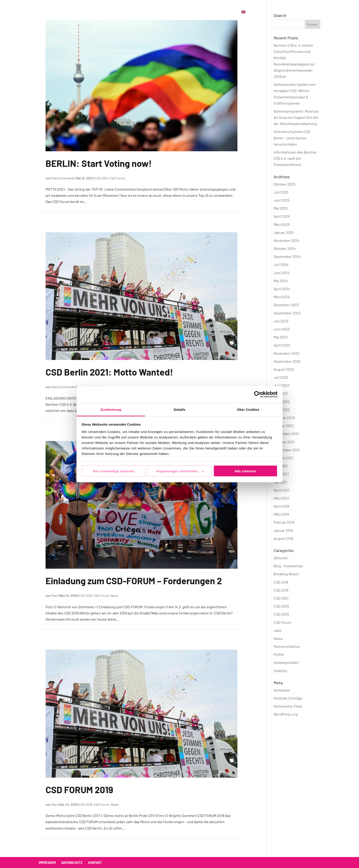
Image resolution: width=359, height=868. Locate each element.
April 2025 (282, 216)
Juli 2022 (281, 377)
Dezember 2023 (286, 305)
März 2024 (282, 297)
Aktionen (281, 558)
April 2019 (281, 506)
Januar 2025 (284, 232)
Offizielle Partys (137, 12)
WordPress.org (286, 714)
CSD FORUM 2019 (79, 790)
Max (54, 596)
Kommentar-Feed (288, 706)
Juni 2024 (282, 273)
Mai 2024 (281, 281)
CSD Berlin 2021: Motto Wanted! (109, 372)
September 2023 (287, 313)
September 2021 (287, 450)
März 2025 (282, 224)
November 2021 (286, 434)
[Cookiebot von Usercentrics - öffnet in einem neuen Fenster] (257, 395)
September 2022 (287, 361)
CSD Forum (117, 178)
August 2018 (283, 538)
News (114, 596)
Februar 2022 (284, 418)
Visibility (280, 671)
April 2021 (281, 490)
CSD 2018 (281, 582)
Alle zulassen (245, 471)
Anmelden (282, 690)
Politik (279, 654)
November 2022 (287, 353)
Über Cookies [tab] (248, 409)
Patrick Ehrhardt (63, 178)
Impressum (47, 863)
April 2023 (282, 345)
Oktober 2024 (285, 248)
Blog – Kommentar (288, 566)
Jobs (278, 630)
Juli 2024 (281, 264)
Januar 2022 (284, 426)
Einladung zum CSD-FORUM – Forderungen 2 (134, 581)
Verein (167, 12)
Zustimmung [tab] (111, 409)
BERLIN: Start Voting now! (99, 163)
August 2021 (284, 458)
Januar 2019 (283, 530)
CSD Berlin (102, 12)
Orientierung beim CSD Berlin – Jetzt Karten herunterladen (292, 138)
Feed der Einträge (288, 698)
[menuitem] (243, 17)
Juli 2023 (281, 321)
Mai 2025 (281, 208)
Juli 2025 (281, 192)
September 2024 (287, 256)
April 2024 (282, 289)
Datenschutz (72, 863)
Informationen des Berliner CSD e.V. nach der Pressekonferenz (295, 158)
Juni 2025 (281, 200)
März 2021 (281, 498)
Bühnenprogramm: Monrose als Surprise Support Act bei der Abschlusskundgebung (296, 117)
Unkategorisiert (286, 662)
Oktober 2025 (284, 184)
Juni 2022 (282, 385)
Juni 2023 (281, 329)
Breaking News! (286, 574)
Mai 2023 (281, 337)
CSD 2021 (101, 178)
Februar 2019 (284, 522)
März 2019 (281, 514)
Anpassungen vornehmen (180, 471)
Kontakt (189, 12)
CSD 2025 (281, 606)
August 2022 (284, 369)
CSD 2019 (85, 596)
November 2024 (287, 240)
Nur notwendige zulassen (114, 471)
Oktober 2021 (284, 442)
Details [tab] (179, 409)
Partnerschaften (287, 646)
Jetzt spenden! (219, 12)
